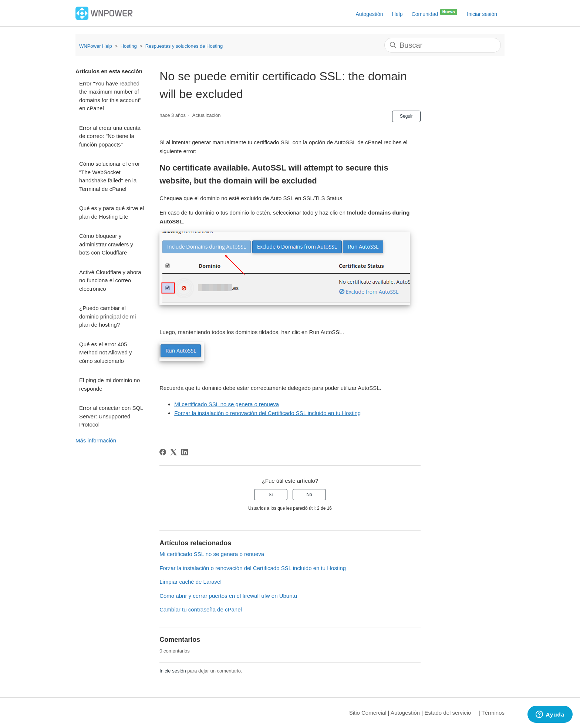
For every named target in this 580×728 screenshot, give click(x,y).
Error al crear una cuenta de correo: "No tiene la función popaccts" (110, 136)
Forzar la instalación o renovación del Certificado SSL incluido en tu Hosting (267, 413)
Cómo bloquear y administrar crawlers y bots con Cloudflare (106, 244)
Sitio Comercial (368, 713)
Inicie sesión (173, 671)
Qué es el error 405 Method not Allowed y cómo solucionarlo (106, 353)
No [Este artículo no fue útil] (309, 495)
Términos (493, 713)
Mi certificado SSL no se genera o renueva (227, 404)
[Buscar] (443, 45)
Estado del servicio (448, 713)
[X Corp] (173, 452)
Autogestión (370, 14)
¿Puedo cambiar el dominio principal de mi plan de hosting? (107, 316)
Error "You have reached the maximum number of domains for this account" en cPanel (110, 96)
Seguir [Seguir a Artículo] (406, 116)
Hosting (129, 46)
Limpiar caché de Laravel (190, 582)
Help (397, 14)
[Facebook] (163, 452)
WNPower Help (96, 46)
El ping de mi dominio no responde (109, 384)
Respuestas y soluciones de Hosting (184, 46)
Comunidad (435, 13)
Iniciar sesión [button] (482, 14)
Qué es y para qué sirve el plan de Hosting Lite (112, 212)
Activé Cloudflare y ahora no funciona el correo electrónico (110, 280)
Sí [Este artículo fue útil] (271, 495)
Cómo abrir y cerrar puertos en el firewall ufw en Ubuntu (228, 596)
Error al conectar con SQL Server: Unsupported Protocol (111, 416)
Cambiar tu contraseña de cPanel (201, 609)
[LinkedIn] (185, 452)
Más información (96, 440)
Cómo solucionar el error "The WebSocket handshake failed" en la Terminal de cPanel (109, 176)
